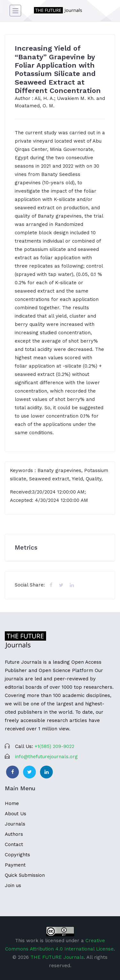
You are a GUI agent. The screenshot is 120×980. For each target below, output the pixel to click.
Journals (15, 824)
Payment (15, 865)
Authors (14, 834)
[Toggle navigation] (15, 11)
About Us (16, 814)
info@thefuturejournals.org (46, 757)
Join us (13, 885)
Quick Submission (25, 875)
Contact (14, 844)
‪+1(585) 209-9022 (54, 746)
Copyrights (17, 855)
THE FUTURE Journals (57, 957)
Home (12, 803)
